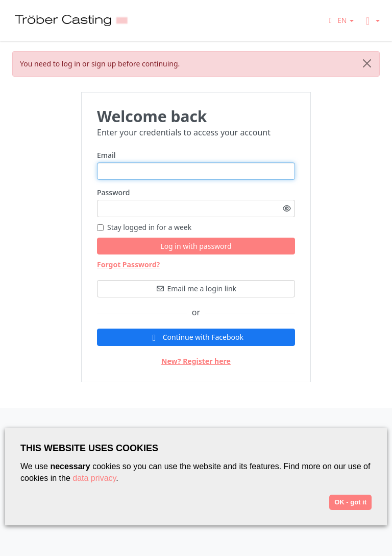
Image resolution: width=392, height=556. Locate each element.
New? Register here (196, 361)
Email (106, 155)
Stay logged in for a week (144, 227)
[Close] (367, 63)
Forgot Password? (128, 264)
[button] (340, 20)
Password (113, 192)
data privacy (94, 478)
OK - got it (350, 502)
